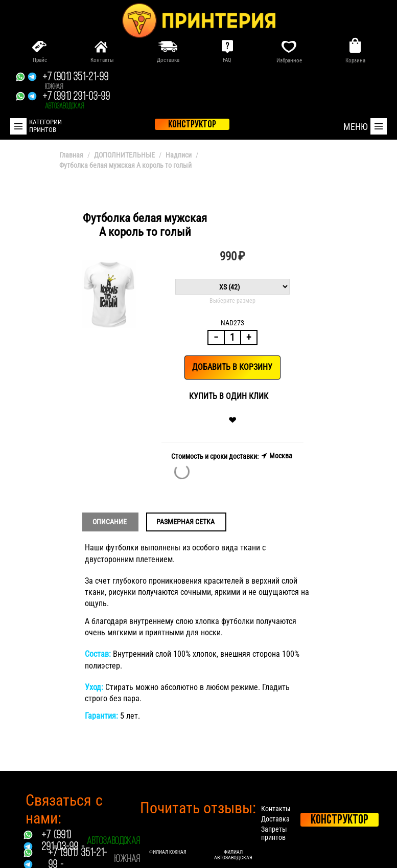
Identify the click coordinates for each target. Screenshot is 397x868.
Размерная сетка (185, 522)
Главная (71, 155)
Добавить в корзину (232, 367)
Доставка (275, 819)
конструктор (192, 125)
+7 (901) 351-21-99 (75, 81)
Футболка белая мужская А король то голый (125, 165)
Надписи (179, 155)
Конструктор (340, 820)
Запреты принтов (274, 833)
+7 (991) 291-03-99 (76, 101)
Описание (110, 522)
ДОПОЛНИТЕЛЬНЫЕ (124, 155)
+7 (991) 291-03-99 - (63, 841)
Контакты (276, 809)
